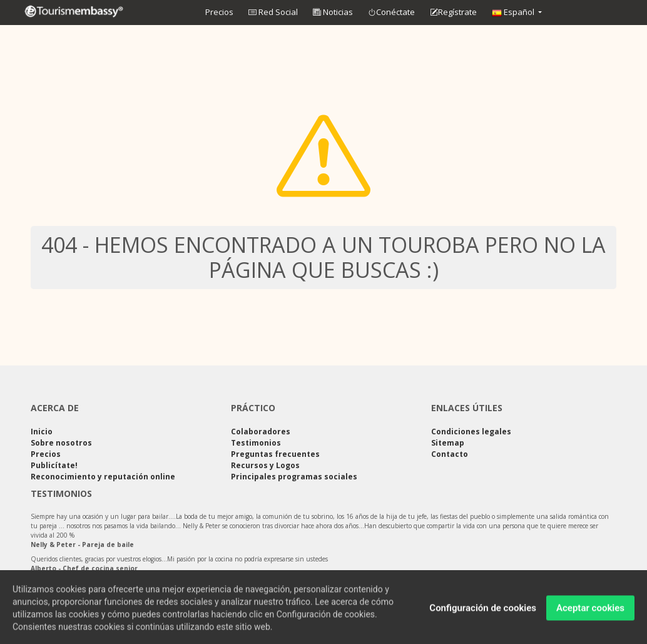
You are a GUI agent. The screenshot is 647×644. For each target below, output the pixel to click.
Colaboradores (261, 432)
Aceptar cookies (590, 611)
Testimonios (256, 443)
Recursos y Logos (265, 465)
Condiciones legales (471, 432)
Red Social (273, 12)
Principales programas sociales (294, 477)
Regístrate (453, 13)
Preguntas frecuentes (275, 454)
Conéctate (391, 13)
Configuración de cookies (483, 611)
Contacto (450, 454)
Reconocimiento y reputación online (103, 477)
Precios (219, 12)
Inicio (42, 432)
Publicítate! (54, 465)
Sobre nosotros (61, 443)
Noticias (333, 12)
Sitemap (448, 443)
